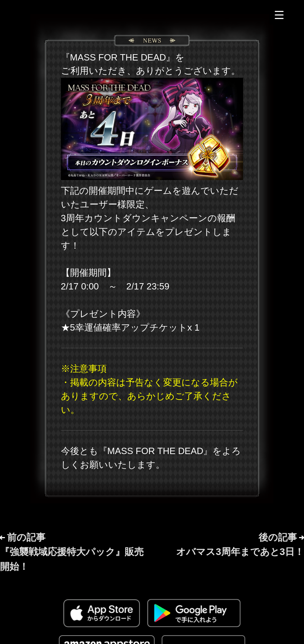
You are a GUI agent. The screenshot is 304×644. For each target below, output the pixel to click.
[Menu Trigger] (279, 15)
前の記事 (72, 552)
